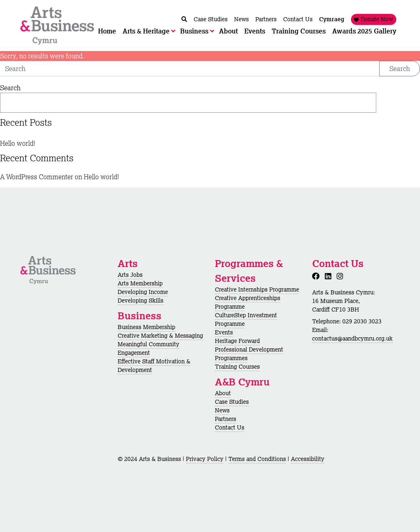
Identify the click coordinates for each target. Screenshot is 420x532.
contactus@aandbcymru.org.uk (352, 338)
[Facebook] (317, 276)
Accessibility (308, 459)
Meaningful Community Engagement (149, 348)
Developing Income (143, 292)
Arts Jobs (130, 275)
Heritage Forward (237, 341)
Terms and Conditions (257, 459)
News (222, 410)
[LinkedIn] (330, 276)
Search (400, 69)
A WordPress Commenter (37, 177)
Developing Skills (141, 301)
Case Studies (232, 402)
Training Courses (237, 367)
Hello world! (18, 143)
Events (224, 332)
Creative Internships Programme (257, 289)
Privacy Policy (205, 459)
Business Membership (146, 327)
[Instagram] (342, 276)
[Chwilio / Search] (184, 19)
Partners (226, 419)
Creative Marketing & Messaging (160, 336)
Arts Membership (140, 283)
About (223, 393)
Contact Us (230, 427)
